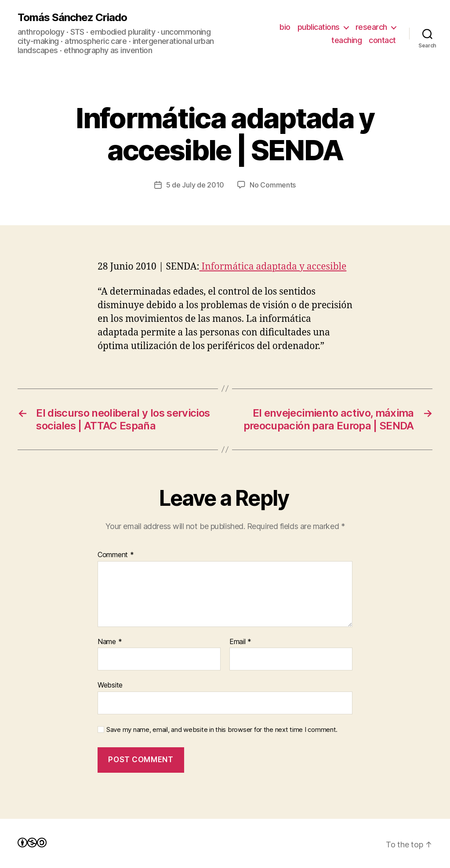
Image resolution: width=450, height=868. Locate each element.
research (371, 27)
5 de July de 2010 (195, 185)
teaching (347, 40)
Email (240, 642)
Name (110, 642)
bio (285, 27)
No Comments (273, 185)
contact (382, 40)
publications (319, 27)
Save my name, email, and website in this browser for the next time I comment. (222, 730)
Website (110, 685)
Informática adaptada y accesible (273, 267)
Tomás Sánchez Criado (72, 18)
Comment (116, 555)
